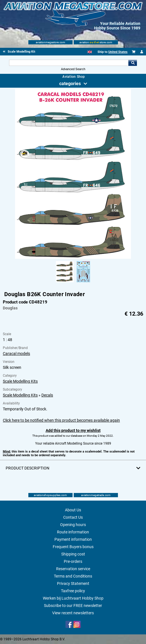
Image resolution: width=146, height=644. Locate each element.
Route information (73, 532)
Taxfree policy (73, 591)
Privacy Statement (73, 583)
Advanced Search (73, 69)
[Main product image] (73, 258)
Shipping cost (73, 554)
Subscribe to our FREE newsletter (73, 606)
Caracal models (16, 354)
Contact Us (73, 517)
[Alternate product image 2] (83, 283)
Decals (47, 395)
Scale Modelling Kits (20, 381)
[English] (90, 52)
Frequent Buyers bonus (73, 547)
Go (133, 63)
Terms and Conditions (73, 576)
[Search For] (69, 63)
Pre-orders (73, 561)
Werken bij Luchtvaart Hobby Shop (73, 598)
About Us (73, 510)
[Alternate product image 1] (65, 283)
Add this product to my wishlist (73, 430)
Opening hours (73, 525)
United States (118, 52)
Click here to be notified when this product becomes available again (61, 420)
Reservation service (73, 569)
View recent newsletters (73, 613)
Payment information (73, 539)
